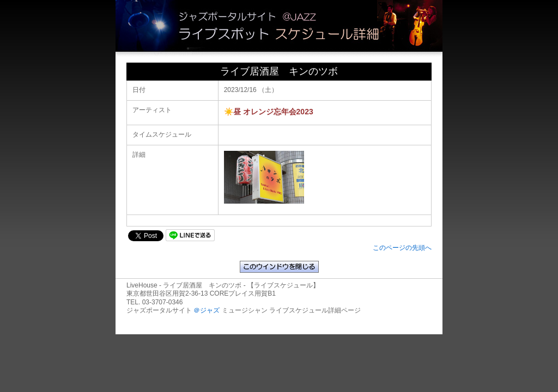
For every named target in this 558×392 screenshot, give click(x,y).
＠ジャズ (207, 310)
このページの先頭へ (402, 248)
